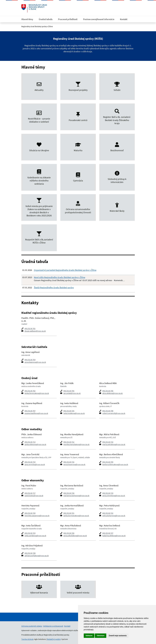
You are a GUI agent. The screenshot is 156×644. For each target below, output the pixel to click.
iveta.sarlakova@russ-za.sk (35, 536)
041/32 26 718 (69, 493)
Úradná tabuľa (46, 19)
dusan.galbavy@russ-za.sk (35, 331)
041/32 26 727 (108, 533)
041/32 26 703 (30, 360)
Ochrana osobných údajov (32, 626)
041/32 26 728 (30, 553)
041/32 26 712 (69, 442)
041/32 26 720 (30, 513)
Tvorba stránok (27, 639)
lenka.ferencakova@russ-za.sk (37, 393)
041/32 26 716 (69, 462)
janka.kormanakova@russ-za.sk (76, 516)
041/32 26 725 (69, 411)
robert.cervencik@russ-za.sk (114, 413)
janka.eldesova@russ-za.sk (35, 444)
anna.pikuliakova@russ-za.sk (75, 536)
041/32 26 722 (108, 513)
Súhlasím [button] (89, 636)
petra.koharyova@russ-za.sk (114, 516)
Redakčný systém (54, 639)
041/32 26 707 (30, 411)
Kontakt (124, 19)
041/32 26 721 (69, 513)
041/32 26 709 (108, 462)
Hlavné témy (27, 19)
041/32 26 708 (108, 411)
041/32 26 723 (30, 533)
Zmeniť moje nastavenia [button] (118, 636)
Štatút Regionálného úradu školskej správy (54, 287)
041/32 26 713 (30, 442)
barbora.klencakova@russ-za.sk (115, 464)
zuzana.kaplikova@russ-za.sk (36, 413)
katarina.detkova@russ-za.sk (114, 536)
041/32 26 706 (108, 391)
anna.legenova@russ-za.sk (35, 362)
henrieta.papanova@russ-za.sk (37, 516)
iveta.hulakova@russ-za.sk (74, 413)
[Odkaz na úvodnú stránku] (34, 8)
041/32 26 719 (108, 493)
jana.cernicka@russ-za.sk (35, 464)
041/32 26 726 (69, 533)
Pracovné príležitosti (68, 19)
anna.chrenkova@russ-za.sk (114, 496)
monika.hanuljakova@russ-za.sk (76, 444)
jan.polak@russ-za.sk (72, 393)
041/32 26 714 (30, 462)
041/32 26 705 (69, 391)
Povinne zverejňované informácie (99, 19)
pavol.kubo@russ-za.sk (34, 496)
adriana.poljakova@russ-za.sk (37, 556)
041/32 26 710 (108, 442)
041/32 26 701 (30, 328)
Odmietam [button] (101, 636)
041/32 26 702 (30, 391)
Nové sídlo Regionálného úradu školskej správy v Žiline (60, 277)
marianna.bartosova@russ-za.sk (76, 496)
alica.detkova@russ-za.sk (112, 393)
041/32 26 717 (30, 493)
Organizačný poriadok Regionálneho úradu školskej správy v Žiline (65, 270)
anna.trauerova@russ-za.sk (74, 464)
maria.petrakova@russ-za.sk (114, 444)
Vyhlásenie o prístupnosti (53, 626)
